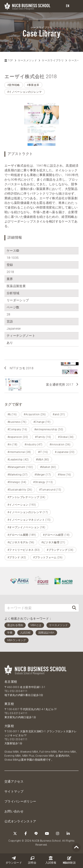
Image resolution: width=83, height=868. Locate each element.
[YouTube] (47, 833)
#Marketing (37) (17, 475)
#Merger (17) (43, 475)
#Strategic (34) (17, 482)
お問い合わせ (14, 811)
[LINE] (36, 833)
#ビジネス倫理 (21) (53, 542)
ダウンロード (14, 860)
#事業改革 (33, 85)
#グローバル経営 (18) (56, 535)
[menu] (75, 6)
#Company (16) (17, 429)
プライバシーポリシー (20, 801)
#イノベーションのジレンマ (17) (28, 512)
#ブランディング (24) (60, 550)
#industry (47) (34, 445)
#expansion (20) (18, 437)
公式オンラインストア (20, 821)
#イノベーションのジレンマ (25, 92)
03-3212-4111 (19, 713)
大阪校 (9, 726)
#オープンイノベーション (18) (26, 527)
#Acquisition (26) (35, 414)
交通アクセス (14, 781)
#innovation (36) (60, 445)
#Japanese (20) (65, 452)
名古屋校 (11, 682)
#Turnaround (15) (50, 490)
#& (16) (12, 414)
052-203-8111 (19, 691)
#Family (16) (43, 437)
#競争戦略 (14, 85)
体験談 (69, 860)
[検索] (74, 608)
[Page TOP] (76, 848)
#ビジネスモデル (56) (21, 542)
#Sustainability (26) (20, 490)
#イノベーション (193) (22, 505)
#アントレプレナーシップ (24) (26, 497)
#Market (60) (48, 467)
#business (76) (17, 422)
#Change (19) (42, 422)
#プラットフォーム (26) (48, 557)
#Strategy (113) (43, 482)
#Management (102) (20, 467)
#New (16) (64, 475)
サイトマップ (14, 791)
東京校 (9, 704)
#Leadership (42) (18, 460)
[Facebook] (26, 833)
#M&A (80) (42, 460)
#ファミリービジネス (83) (24, 550)
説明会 (32, 860)
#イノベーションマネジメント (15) (29, 520)
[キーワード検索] (37, 608)
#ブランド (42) (17, 557)
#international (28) (19, 452)
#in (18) (13, 445)
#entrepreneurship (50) (49, 429)
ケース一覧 (75, 60)
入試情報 (51, 860)
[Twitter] (15, 833)
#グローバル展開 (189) (22, 535)
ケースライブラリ (53, 60)
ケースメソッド (27, 60)
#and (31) (59, 414)
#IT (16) (43, 452)
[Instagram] (58, 833)
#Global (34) (66, 437)
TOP (9, 60)
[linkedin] (68, 833)
